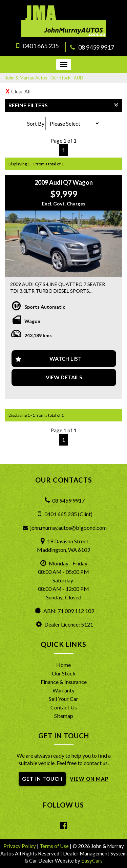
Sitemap (64, 716)
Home (63, 665)
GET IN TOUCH (42, 779)
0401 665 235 (41, 46)
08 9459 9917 (96, 47)
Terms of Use (55, 846)
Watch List (66, 358)
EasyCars (92, 861)
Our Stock (60, 78)
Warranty (63, 690)
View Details (64, 377)
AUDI (79, 78)
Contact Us (64, 707)
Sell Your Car (63, 699)
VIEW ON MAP (89, 779)
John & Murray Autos (26, 78)
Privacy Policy (20, 846)
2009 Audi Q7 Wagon (64, 182)
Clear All (21, 91)
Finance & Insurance (64, 682)
